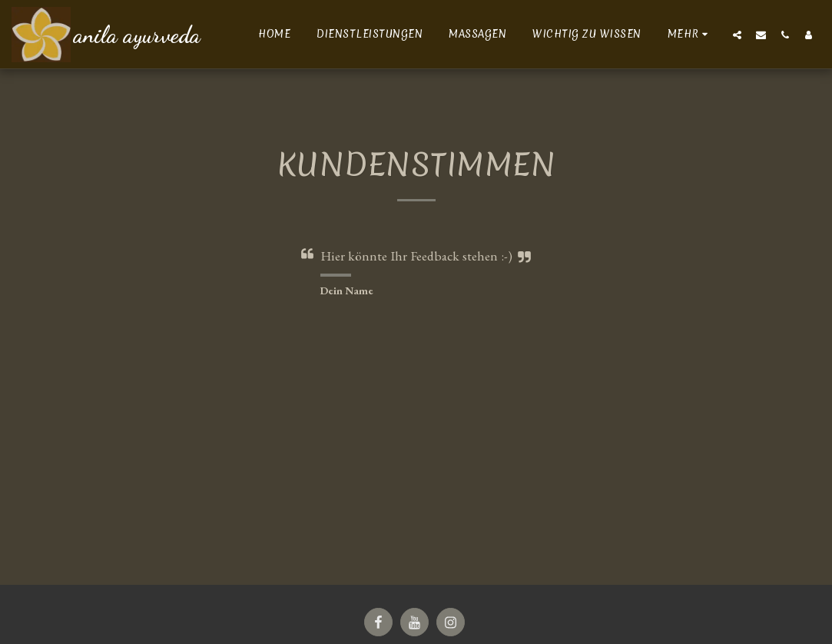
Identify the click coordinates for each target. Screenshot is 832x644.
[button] (737, 35)
